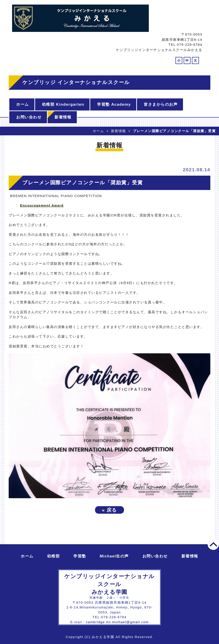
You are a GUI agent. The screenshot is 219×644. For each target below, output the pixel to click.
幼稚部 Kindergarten (63, 104)
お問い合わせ (29, 117)
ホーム (23, 104)
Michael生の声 (114, 556)
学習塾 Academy (114, 104)
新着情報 (63, 117)
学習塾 (80, 556)
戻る (109, 510)
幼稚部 (54, 556)
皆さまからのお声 (161, 104)
